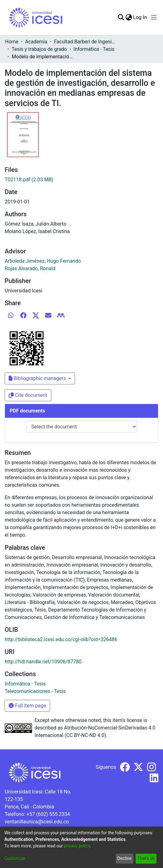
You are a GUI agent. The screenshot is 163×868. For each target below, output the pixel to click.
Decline (124, 858)
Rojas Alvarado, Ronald (30, 268)
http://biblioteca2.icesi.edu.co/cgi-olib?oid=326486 (61, 639)
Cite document (28, 395)
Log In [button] (140, 17)
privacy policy (77, 846)
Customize (15, 858)
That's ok (146, 858)
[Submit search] (121, 17)
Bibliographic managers (38, 378)
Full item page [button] (27, 706)
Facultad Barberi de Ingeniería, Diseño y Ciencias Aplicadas (85, 42)
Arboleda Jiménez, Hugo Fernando (43, 261)
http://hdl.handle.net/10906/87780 (43, 662)
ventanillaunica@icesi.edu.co (37, 822)
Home (12, 42)
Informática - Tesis (94, 49)
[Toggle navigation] (154, 17)
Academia (36, 42)
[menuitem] (129, 17)
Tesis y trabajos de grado (39, 49)
